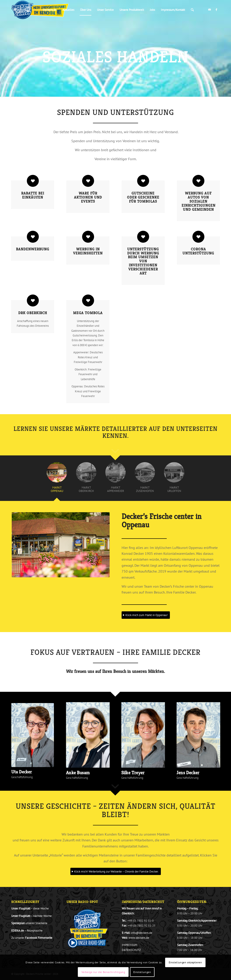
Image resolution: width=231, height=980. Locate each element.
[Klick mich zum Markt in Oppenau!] (146, 615)
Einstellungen (142, 972)
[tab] (57, 480)
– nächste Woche (31, 916)
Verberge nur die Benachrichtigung (103, 972)
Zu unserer (32, 938)
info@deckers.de (142, 933)
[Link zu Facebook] (216, 10)
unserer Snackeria (29, 923)
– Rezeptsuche (27, 931)
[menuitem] (50, 10)
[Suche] (192, 10)
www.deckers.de (139, 938)
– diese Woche (30, 908)
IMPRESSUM (129, 945)
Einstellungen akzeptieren (185, 962)
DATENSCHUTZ (131, 950)
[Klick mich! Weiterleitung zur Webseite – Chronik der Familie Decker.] (116, 871)
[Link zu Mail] (210, 10)
